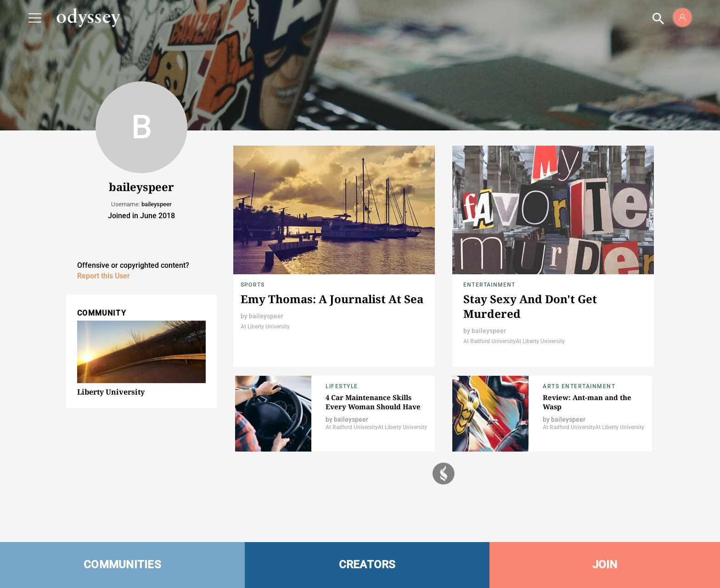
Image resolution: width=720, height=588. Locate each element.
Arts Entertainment (579, 386)
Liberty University (111, 392)
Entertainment (489, 285)
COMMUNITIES (122, 565)
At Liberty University (265, 327)
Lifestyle (342, 386)
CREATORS (367, 565)
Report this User (104, 276)
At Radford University (489, 341)
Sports (253, 285)
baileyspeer (266, 316)
